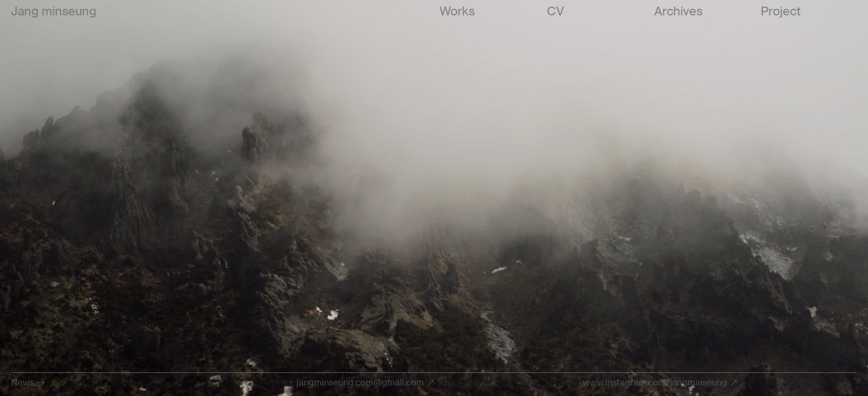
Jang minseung (54, 11)
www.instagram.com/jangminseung (655, 382)
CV (556, 11)
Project (781, 11)
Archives (678, 11)
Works (457, 11)
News (23, 382)
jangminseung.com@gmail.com (360, 382)
